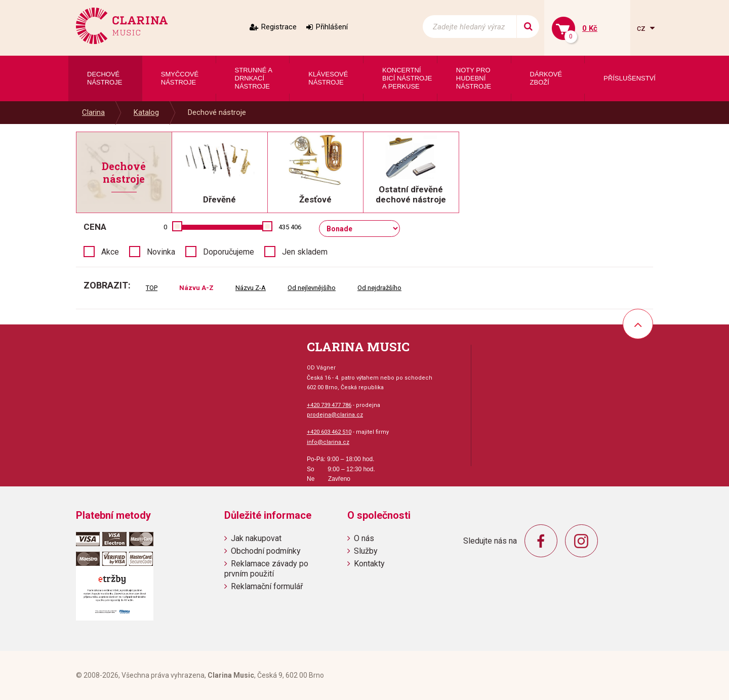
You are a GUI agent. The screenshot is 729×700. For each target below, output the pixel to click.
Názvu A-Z (196, 288)
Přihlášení (332, 27)
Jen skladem (305, 252)
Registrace (279, 27)
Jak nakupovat (256, 538)
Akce (110, 252)
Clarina (93, 112)
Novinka (161, 252)
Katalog (146, 112)
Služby (366, 551)
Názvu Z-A (251, 288)
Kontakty (369, 564)
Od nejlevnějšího (312, 288)
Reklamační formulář (267, 586)
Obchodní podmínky (266, 551)
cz (642, 28)
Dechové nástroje (217, 112)
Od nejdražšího (379, 288)
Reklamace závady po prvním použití (266, 568)
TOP (152, 288)
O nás (364, 538)
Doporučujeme (229, 252)
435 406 (290, 227)
